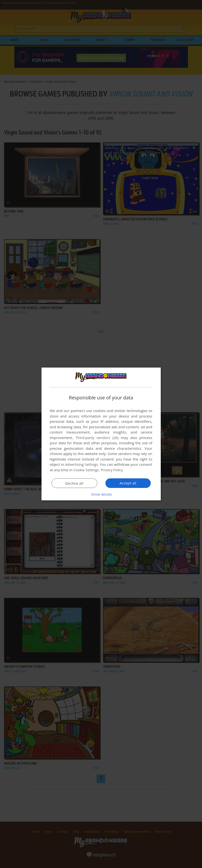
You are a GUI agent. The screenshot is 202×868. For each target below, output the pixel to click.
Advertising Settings (82, 464)
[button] (101, 494)
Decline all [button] (74, 483)
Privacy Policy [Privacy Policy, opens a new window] (112, 470)
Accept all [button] (128, 483)
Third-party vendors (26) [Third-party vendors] (97, 438)
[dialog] (101, 434)
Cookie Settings (86, 470)
